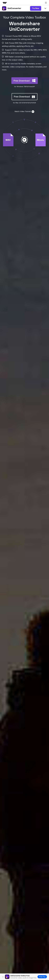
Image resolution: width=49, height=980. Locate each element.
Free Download (22, 81)
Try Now (36, 8)
